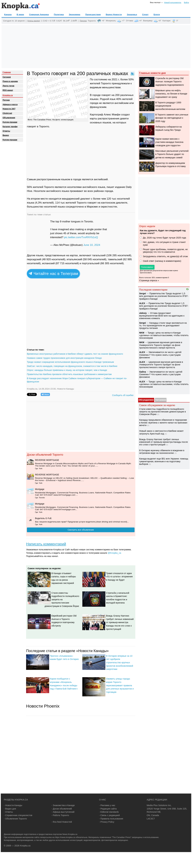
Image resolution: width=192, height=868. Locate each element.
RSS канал (8, 90)
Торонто (92, 21)
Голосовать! (147, 267)
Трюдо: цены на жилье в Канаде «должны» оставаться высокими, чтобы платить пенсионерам (164, 335)
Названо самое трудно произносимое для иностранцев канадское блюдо (64, 358)
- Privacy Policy (107, 822)
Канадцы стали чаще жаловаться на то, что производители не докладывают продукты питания (163, 326)
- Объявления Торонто (15, 819)
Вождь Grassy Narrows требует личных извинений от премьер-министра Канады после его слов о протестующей (120, 622)
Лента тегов (8, 86)
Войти (186, 2)
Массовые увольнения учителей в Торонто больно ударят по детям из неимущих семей (172, 154)
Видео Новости (114, 14)
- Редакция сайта (108, 809)
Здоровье (132, 14)
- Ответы (8, 812)
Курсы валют (34, 21)
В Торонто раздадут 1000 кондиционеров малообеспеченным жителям (170, 106)
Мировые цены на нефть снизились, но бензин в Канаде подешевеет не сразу (171, 94)
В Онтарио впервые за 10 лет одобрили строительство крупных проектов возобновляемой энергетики (120, 662)
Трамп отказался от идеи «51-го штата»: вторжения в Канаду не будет (119, 577)
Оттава (129, 21)
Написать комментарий (46, 544)
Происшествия (93, 14)
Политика (59, 14)
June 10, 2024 (92, 245)
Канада (8, 14)
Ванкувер (148, 21)
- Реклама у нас (107, 805)
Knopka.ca (8, 95)
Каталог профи (10, 127)
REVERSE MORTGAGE (47, 460)
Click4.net (7, 113)
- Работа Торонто (60, 815)
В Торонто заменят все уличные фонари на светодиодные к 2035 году (172, 118)
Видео (6, 135)
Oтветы (6, 131)
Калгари (166, 21)
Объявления (9, 118)
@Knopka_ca (115, 553)
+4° (140, 21)
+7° (123, 21)
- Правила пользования (111, 819)
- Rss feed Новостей (62, 822)
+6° (103, 21)
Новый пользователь (173, 2)
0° (177, 21)
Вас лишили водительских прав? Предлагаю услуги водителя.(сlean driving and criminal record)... (82, 522)
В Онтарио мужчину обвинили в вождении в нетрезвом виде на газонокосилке (162, 452)
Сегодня (7, 77)
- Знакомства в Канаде (63, 805)
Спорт (145, 14)
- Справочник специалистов (18, 815)
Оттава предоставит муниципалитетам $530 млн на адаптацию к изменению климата (162, 316)
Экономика (74, 14)
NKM (142, 333)
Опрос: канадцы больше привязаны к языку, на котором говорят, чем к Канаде (67, 370)
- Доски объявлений (62, 809)
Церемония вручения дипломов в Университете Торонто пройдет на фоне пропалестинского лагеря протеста (161, 345)
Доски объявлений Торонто (45, 455)
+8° (160, 21)
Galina (143, 372)
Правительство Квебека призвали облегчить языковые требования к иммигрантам (69, 374)
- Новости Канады (13, 805)
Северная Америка (39, 14)
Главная (7, 72)
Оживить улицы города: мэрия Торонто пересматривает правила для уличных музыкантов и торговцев (120, 685)
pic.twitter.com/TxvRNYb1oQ (81, 237)
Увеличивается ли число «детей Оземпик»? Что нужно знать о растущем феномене (160, 355)
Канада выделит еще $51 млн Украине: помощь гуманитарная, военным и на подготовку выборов (164, 461)
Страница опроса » (149, 280)
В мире (20, 14)
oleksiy (143, 313)
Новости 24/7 (9, 109)
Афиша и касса (10, 104)
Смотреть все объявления (81, 530)
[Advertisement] (96, 47)
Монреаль (111, 21)
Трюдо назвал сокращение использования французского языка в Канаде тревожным (70, 362)
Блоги (157, 14)
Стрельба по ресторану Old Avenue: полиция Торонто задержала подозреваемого (170, 82)
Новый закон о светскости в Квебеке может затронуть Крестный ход (161, 432)
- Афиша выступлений (63, 812)
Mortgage (40, 489)
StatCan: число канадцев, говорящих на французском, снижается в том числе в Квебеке (72, 366)
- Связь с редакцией (109, 815)
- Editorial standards (109, 812)
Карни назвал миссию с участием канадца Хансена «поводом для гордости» (169, 142)
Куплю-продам (10, 122)
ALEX (142, 303)
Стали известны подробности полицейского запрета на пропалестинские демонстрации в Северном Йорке (62, 600)
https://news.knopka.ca (65, 837)
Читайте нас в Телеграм (53, 274)
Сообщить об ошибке (123, 395)
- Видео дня (10, 809)
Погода (83, 21)
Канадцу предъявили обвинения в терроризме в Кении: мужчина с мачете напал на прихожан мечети (163, 423)
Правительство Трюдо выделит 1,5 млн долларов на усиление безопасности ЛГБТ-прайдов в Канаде (164, 296)
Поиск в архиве (10, 81)
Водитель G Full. (43, 518)
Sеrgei (143, 293)
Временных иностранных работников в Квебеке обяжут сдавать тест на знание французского (75, 354)
